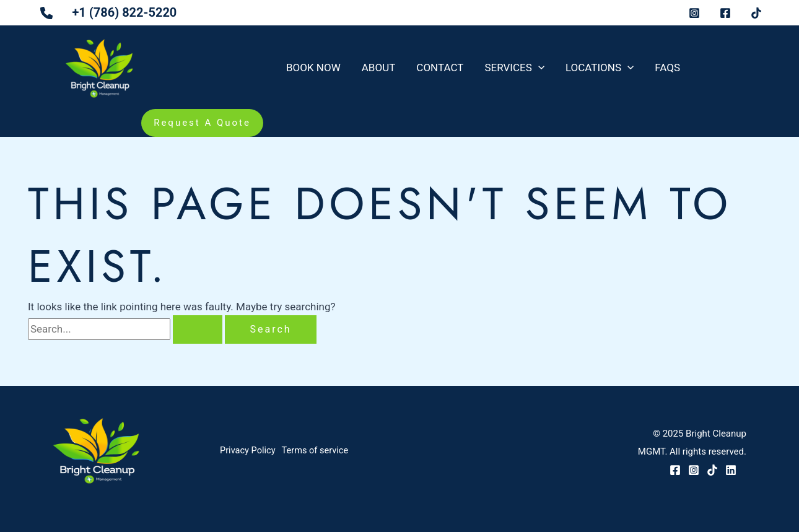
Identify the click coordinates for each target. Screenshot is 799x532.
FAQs (667, 68)
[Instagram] (694, 470)
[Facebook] (675, 470)
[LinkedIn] (731, 470)
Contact (440, 68)
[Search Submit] (198, 329)
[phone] (43, 19)
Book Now (313, 68)
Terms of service (321, 451)
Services (514, 68)
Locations (600, 68)
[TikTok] (712, 470)
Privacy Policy (248, 451)
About (379, 68)
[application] (538, 68)
